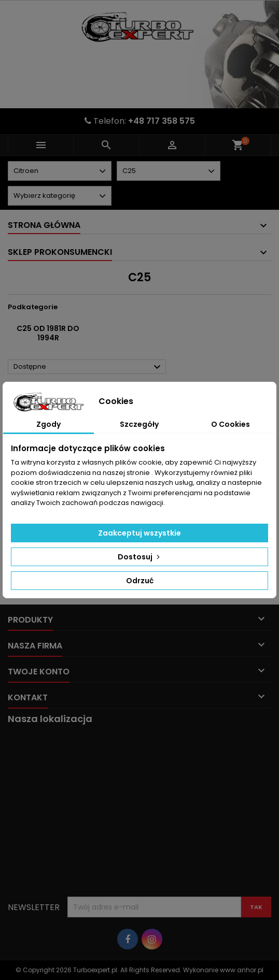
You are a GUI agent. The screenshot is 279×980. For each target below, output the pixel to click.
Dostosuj (140, 557)
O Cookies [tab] (231, 424)
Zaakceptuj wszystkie (139, 533)
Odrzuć (140, 581)
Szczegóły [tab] (139, 424)
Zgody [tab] (48, 424)
